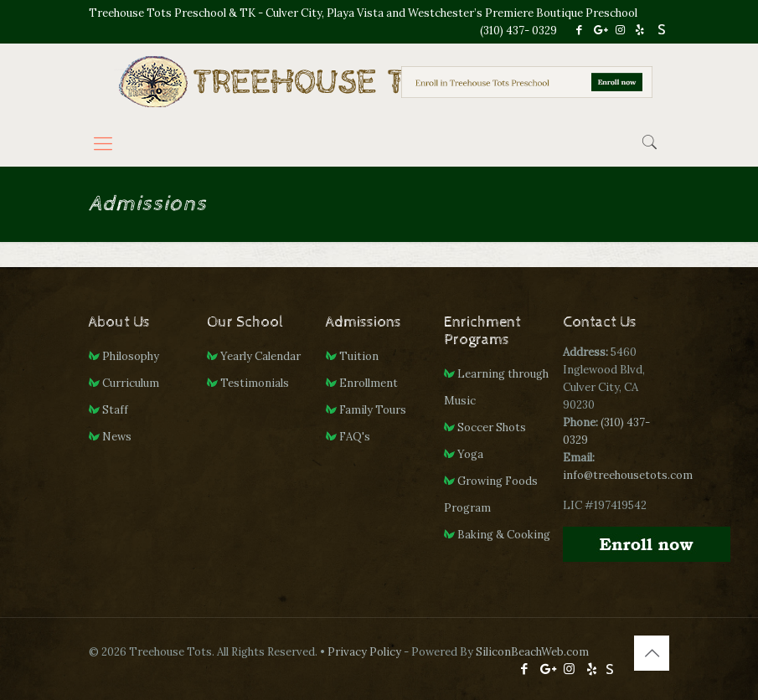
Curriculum (131, 383)
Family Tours (373, 410)
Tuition (359, 356)
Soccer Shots (492, 427)
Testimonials (255, 383)
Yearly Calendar (260, 356)
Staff (115, 410)
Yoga (470, 454)
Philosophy (131, 356)
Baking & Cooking (504, 535)
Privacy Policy (364, 652)
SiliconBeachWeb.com (532, 652)
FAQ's (355, 437)
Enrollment (369, 383)
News (117, 437)
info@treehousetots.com (628, 475)
